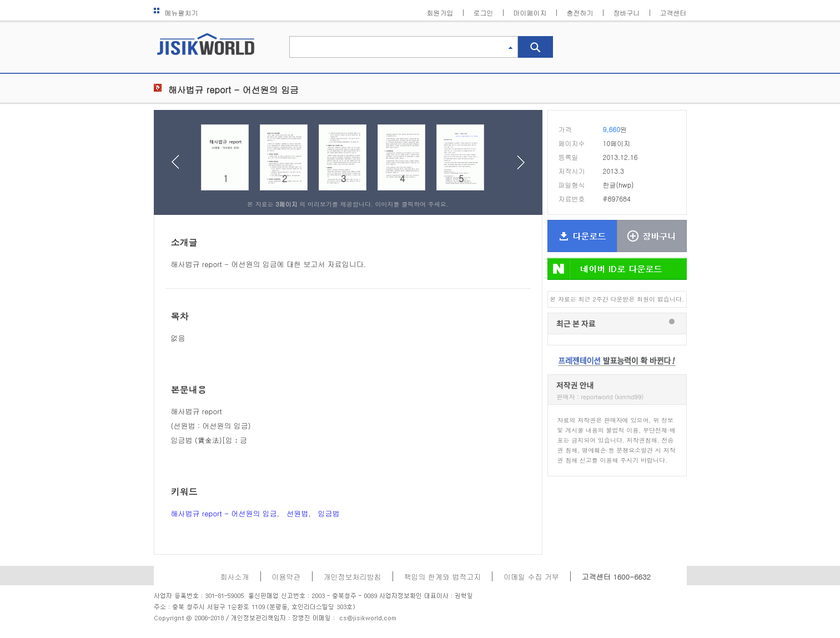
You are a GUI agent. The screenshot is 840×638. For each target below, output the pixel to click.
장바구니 (627, 12)
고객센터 (673, 12)
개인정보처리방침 (353, 577)
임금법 (328, 513)
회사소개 (235, 577)
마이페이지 (530, 12)
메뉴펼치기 (176, 12)
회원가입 (440, 12)
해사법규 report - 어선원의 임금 (224, 513)
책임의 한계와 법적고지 (443, 577)
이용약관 (286, 577)
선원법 (297, 513)
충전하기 (580, 12)
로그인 (484, 12)
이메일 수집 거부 (531, 577)
